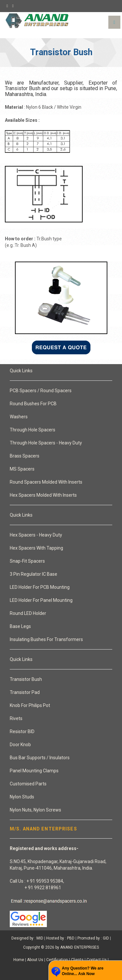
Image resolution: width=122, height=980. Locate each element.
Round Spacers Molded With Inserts (46, 482)
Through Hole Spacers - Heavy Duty (46, 443)
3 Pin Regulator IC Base (34, 574)
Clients (77, 960)
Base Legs (20, 626)
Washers (19, 417)
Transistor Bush (26, 679)
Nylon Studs (22, 797)
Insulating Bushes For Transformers (46, 639)
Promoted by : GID (93, 938)
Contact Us (97, 960)
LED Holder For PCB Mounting (40, 587)
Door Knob (20, 745)
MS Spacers (22, 469)
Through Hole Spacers (33, 430)
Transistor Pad (25, 692)
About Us (35, 960)
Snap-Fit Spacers (27, 561)
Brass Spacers (25, 456)
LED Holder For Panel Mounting (41, 600)
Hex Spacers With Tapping (36, 548)
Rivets (16, 718)
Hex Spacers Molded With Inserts (43, 495)
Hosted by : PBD (60, 938)
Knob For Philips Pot (30, 705)
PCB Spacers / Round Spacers (41, 391)
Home (19, 960)
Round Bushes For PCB (33, 404)
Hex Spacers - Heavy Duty (36, 535)
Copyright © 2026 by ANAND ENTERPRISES (61, 947)
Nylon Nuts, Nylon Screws (35, 810)
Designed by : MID (27, 938)
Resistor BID (22, 731)
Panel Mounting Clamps (34, 771)
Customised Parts (28, 784)
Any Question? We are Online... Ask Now (83, 971)
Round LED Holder (28, 613)
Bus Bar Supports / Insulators (40, 758)
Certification (57, 960)
